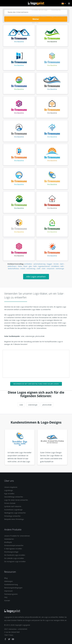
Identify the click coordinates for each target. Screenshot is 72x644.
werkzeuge (60, 268)
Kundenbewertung (11, 584)
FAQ (6, 597)
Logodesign (9, 490)
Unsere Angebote (11, 487)
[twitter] (9, 640)
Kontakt (7, 600)
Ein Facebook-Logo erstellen (15, 555)
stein (44, 268)
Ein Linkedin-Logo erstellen (14, 558)
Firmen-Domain (10, 503)
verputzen (51, 268)
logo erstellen (9, 494)
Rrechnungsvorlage (11, 552)
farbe (20, 266)
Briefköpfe (8, 542)
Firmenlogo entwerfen (12, 516)
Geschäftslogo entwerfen (14, 497)
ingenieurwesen (44, 266)
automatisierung (40, 264)
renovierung (31, 268)
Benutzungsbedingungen (13, 588)
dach (62, 264)
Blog (6, 578)
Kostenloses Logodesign (13, 510)
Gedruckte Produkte (39, 16)
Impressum (8, 591)
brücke (56, 264)
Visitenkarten (56, 10)
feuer (25, 266)
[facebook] (6, 640)
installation (55, 266)
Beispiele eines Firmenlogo (14, 519)
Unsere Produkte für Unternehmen (17, 536)
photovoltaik (47, 405)
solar (21, 405)
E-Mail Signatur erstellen (13, 549)
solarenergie (33, 405)
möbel (23, 268)
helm (35, 266)
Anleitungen (8, 581)
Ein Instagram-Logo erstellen (15, 561)
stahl (38, 268)
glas (30, 266)
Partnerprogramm (11, 594)
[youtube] (13, 640)
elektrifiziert (12, 266)
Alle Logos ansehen (36, 277)
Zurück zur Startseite (36, 3)
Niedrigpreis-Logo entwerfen (15, 513)
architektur (28, 264)
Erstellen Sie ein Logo (40, 10)
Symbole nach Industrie (13, 506)
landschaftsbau (13, 268)
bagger (50, 264)
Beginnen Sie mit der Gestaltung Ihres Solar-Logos (36, 384)
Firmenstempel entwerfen (14, 545)
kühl (62, 266)
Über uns (35, 23)
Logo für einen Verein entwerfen (16, 500)
